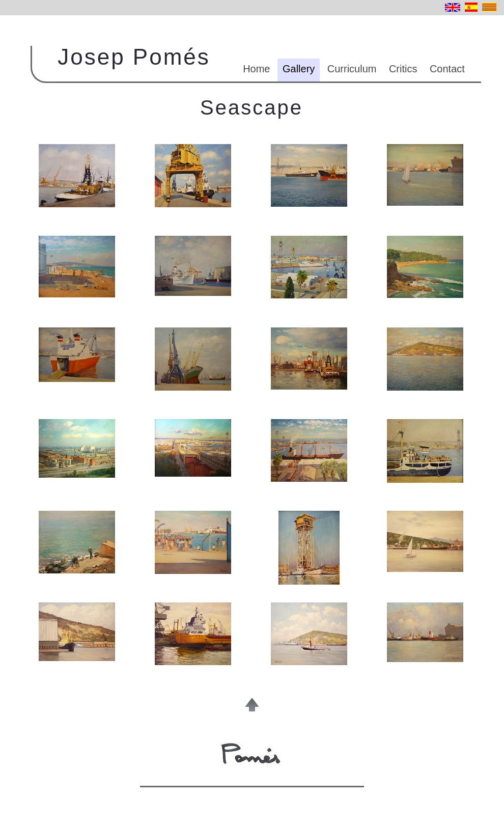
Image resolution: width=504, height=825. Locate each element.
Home (256, 69)
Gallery (299, 69)
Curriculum (352, 69)
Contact (447, 69)
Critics (403, 69)
